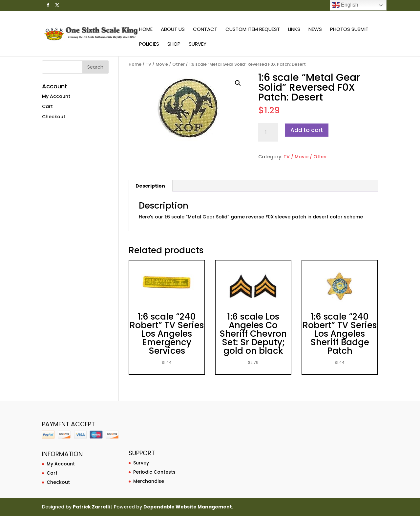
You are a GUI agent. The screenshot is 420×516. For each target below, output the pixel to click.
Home (146, 30)
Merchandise (149, 481)
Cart (47, 106)
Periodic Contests (154, 472)
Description (150, 186)
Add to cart (307, 130)
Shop (174, 45)
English (345, 5)
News (315, 30)
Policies (149, 45)
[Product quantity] (268, 132)
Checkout (54, 117)
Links (294, 30)
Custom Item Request (253, 30)
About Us (173, 30)
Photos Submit (349, 30)
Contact (205, 30)
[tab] (150, 186)
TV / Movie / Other (165, 64)
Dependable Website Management (188, 507)
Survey (198, 45)
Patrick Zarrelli (91, 507)
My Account (56, 96)
